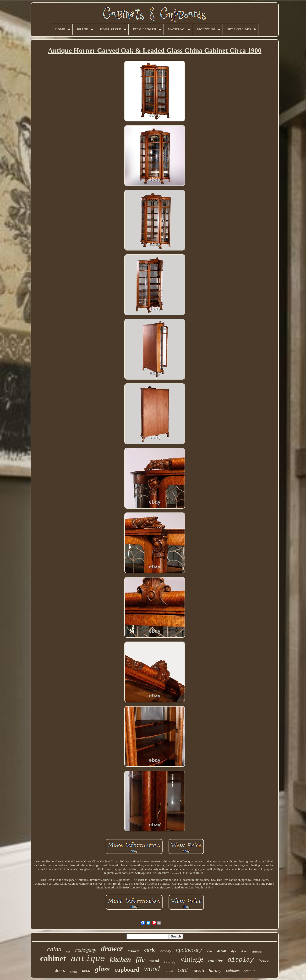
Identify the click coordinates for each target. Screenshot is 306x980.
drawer (112, 948)
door (244, 951)
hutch (198, 971)
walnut (249, 971)
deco (86, 970)
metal (154, 961)
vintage (192, 959)
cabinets (233, 971)
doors (60, 970)
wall (68, 952)
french (264, 961)
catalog (170, 961)
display (241, 960)
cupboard (127, 970)
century (166, 951)
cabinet (53, 959)
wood (152, 969)
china (54, 949)
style (234, 951)
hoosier (216, 961)
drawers (134, 951)
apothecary (189, 950)
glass (102, 969)
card (183, 970)
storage (73, 972)
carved (169, 971)
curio (150, 950)
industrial (257, 952)
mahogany (86, 950)
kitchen (120, 959)
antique (88, 959)
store (210, 951)
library (215, 970)
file (140, 960)
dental (222, 951)
